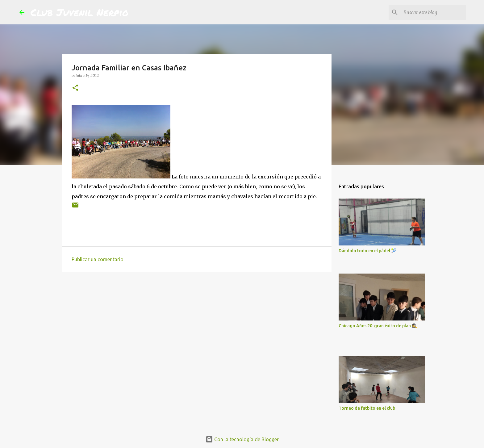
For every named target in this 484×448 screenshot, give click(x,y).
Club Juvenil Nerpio (79, 12)
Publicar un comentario (98, 259)
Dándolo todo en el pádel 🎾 (367, 251)
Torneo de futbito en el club (367, 408)
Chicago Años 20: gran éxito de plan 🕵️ (378, 326)
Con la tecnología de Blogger (242, 439)
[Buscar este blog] (433, 12)
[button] (75, 88)
